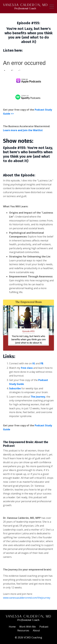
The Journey (38, 397)
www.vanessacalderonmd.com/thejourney (27, 598)
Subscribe (15, 388)
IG (34, 363)
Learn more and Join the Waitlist (23, 130)
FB (42, 363)
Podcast (44, 627)
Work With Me (28, 627)
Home (12, 627)
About (36, 630)
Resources (23, 630)
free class (27, 368)
